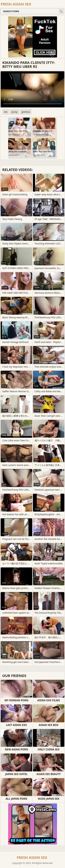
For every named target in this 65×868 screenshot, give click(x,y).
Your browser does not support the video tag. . (32, 89)
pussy (14, 112)
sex (6, 112)
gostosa (26, 112)
